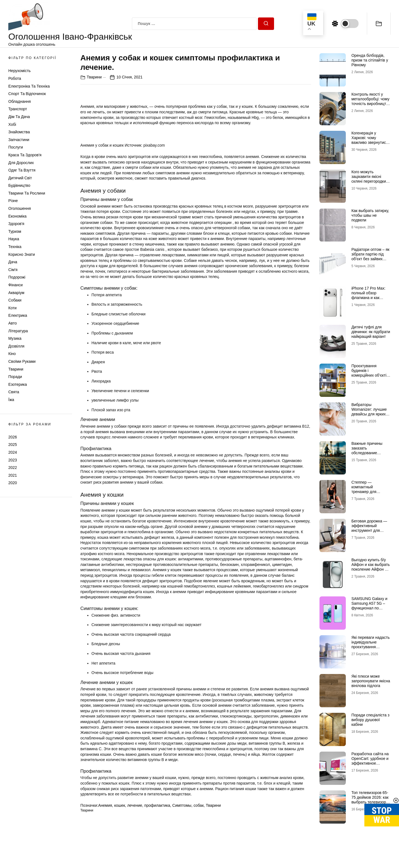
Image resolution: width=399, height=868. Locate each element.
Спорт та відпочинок (27, 94)
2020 (13, 483)
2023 (13, 460)
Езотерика (18, 384)
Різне (13, 201)
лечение (135, 805)
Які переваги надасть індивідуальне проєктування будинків (370, 644)
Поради (15, 377)
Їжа (11, 400)
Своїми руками (22, 361)
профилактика (157, 805)
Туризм (15, 231)
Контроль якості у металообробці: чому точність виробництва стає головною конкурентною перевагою (371, 106)
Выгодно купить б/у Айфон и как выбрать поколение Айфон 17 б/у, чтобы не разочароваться (371, 569)
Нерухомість (20, 71)
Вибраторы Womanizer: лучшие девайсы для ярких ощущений (369, 412)
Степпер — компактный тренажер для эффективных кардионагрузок (365, 492)
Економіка (17, 216)
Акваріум (16, 293)
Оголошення (20, 208)
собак (199, 805)
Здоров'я (16, 224)
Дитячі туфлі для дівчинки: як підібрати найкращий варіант (371, 332)
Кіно (12, 354)
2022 (13, 468)
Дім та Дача (19, 117)
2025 (13, 445)
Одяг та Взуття (22, 170)
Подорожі (17, 277)
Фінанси (16, 285)
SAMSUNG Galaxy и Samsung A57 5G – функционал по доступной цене (369, 606)
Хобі (12, 124)
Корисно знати (22, 254)
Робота (15, 78)
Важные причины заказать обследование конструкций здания (369, 450)
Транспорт (18, 109)
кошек (120, 805)
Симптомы (182, 805)
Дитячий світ (20, 178)
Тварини (16, 369)
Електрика (18, 315)
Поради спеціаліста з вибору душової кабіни (370, 720)
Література (18, 331)
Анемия (105, 805)
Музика (15, 338)
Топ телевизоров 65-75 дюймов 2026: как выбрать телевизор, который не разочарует (370, 802)
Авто (13, 323)
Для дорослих (21, 163)
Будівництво (19, 185)
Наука (14, 239)
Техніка (15, 247)
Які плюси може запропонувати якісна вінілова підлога (371, 681)
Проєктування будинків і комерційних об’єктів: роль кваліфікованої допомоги (370, 375)
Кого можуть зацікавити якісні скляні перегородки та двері (369, 179)
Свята (14, 392)
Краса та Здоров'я (25, 155)
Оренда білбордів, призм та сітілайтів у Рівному (370, 60)
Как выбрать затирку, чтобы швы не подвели (370, 215)
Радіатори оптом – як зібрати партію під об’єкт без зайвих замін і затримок (370, 256)
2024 (13, 452)
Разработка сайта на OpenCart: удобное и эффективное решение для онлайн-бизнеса (371, 763)
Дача (13, 262)
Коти (12, 308)
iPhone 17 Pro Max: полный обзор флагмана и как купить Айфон (368, 295)
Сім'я (13, 270)
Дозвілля (16, 346)
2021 (13, 475)
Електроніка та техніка (29, 86)
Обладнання (20, 101)
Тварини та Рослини (27, 193)
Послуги (16, 147)
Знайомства (19, 132)
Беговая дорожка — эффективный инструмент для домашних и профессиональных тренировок (369, 533)
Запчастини (19, 140)
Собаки (15, 300)
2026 (13, 437)
